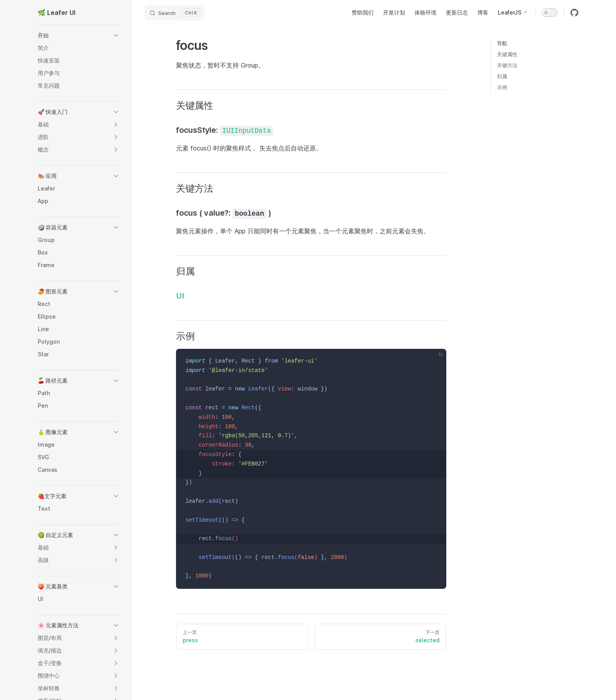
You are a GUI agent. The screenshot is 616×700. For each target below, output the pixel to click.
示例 (502, 87)
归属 (502, 76)
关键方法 (507, 65)
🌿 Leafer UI (57, 13)
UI (180, 296)
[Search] (174, 13)
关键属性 (507, 54)
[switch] (550, 13)
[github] (574, 13)
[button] (79, 35)
